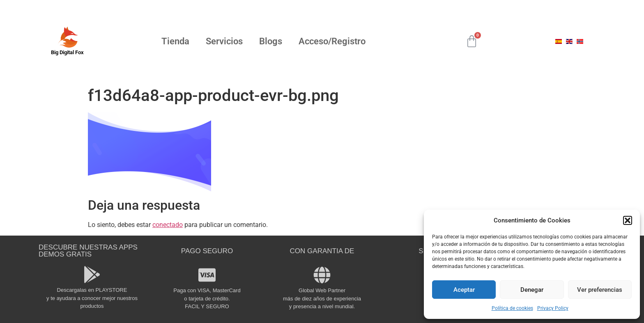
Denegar (532, 290)
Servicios (224, 41)
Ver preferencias (600, 290)
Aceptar (464, 290)
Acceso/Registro (332, 41)
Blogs (271, 41)
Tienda (175, 41)
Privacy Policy (553, 308)
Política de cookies (512, 308)
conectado (168, 225)
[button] (628, 220)
